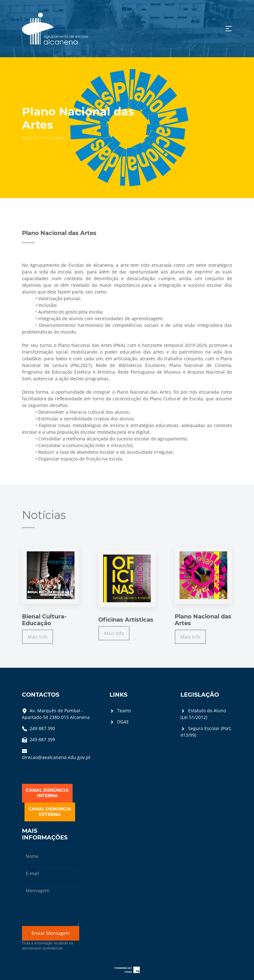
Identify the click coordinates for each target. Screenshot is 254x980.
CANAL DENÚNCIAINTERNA (47, 793)
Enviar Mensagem (51, 933)
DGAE (119, 722)
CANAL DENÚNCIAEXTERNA (50, 812)
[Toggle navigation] (229, 29)
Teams (120, 711)
